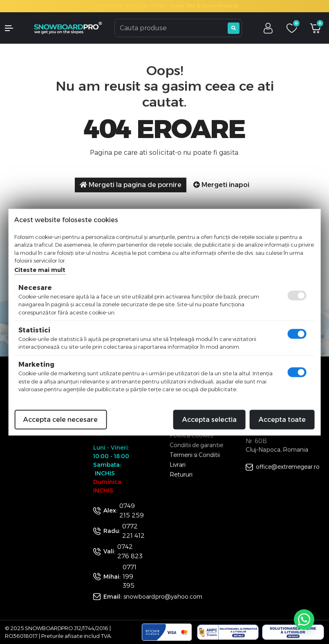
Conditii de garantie (196, 445)
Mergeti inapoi (221, 185)
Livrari (178, 465)
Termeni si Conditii (195, 455)
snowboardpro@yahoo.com (163, 597)
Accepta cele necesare (60, 419)
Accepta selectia (209, 419)
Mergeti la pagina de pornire (131, 185)
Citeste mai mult (40, 270)
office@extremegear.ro (288, 467)
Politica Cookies (191, 435)
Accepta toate (282, 419)
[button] (14, 28)
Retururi (181, 475)
